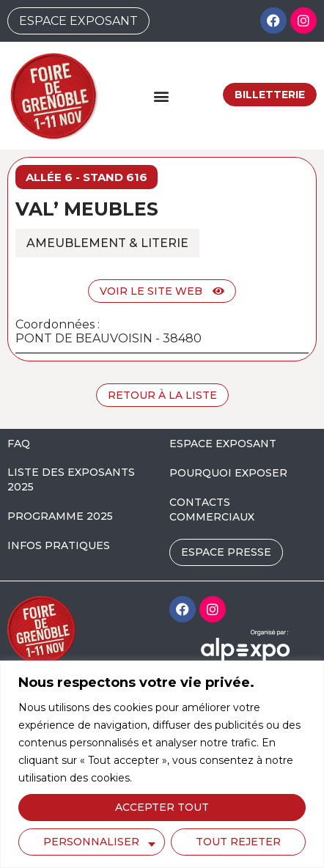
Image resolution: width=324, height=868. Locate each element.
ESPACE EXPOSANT (223, 444)
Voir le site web (162, 291)
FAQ (19, 444)
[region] (162, 764)
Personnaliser (91, 842)
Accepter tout (162, 807)
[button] (161, 96)
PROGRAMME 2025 (60, 516)
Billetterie (270, 95)
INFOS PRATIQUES (59, 545)
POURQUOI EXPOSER (228, 473)
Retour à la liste (162, 395)
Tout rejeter (238, 842)
